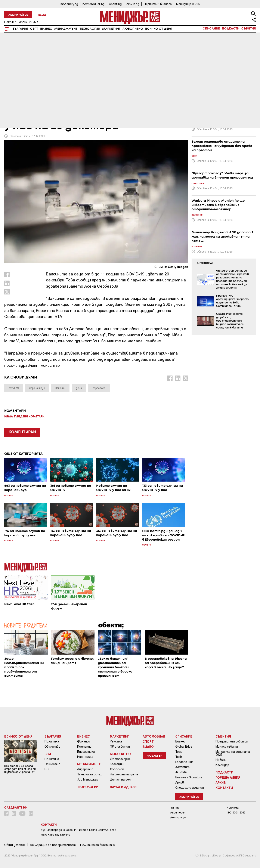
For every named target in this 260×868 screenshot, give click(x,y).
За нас (175, 808)
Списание (211, 29)
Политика (52, 741)
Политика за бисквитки (98, 845)
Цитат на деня (121, 779)
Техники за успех (89, 774)
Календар (222, 765)
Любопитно (133, 29)
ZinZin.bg (133, 4)
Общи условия (15, 845)
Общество (52, 747)
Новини (221, 760)
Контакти (224, 788)
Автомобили (154, 736)
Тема (179, 752)
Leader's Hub (184, 762)
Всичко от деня (159, 29)
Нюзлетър (154, 756)
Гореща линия (228, 777)
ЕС (47, 769)
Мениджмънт (66, 29)
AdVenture (182, 767)
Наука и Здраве (123, 787)
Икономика (85, 757)
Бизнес (46, 29)
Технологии (90, 29)
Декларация (178, 817)
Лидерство (85, 769)
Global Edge (184, 747)
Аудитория (178, 813)
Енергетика (86, 752)
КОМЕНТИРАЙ (22, 432)
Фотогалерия (120, 759)
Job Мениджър (88, 779)
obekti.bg (115, 4)
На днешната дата (124, 774)
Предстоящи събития (232, 741)
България (20, 29)
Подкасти (231, 29)
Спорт (148, 741)
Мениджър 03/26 (188, 4)
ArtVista (181, 772)
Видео (148, 747)
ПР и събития (120, 747)
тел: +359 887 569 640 (55, 835)
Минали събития (227, 747)
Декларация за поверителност (53, 845)
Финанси (84, 741)
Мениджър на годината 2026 (233, 753)
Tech (179, 757)
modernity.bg (69, 4)
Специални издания (190, 788)
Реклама (116, 741)
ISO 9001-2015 (236, 813)
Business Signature (189, 777)
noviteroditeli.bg (94, 4)
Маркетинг (111, 29)
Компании (84, 747)
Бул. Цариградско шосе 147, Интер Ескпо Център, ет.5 (78, 830)
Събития (249, 29)
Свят (34, 29)
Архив (180, 782)
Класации (117, 764)
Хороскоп (117, 769)
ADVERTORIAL (205, 263)
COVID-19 (13, 97)
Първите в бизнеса (158, 4)
